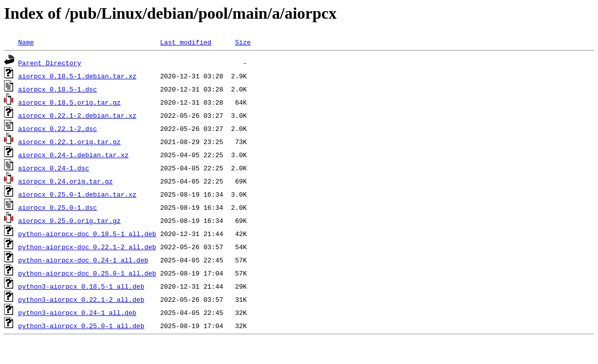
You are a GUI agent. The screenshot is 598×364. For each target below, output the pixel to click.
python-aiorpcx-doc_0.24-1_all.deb (83, 260)
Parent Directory (50, 63)
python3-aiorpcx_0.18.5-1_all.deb (81, 286)
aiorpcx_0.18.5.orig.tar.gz (70, 102)
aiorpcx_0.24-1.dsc (54, 168)
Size (243, 42)
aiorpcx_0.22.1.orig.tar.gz (70, 142)
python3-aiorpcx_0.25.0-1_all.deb (81, 326)
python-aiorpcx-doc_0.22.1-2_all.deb (87, 247)
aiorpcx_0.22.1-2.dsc (58, 128)
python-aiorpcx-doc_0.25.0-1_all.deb (87, 273)
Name (26, 42)
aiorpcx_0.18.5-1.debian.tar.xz (77, 76)
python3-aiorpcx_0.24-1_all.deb (77, 312)
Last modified (186, 42)
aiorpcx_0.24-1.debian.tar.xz (73, 155)
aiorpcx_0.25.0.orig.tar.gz (70, 220)
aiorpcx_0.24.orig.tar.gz (65, 181)
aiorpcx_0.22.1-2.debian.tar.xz (77, 115)
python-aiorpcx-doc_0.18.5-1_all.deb (87, 234)
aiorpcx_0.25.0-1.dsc (58, 207)
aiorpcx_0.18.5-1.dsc (58, 89)
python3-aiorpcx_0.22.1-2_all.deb (81, 299)
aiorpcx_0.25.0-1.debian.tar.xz (77, 194)
